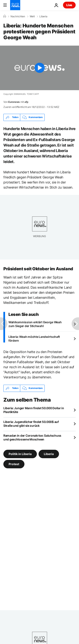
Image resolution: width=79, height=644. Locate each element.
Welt (32, 16)
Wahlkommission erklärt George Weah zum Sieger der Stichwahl (35, 324)
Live (69, 5)
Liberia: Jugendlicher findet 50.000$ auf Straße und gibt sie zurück (31, 424)
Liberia (43, 16)
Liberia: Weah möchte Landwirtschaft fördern (34, 339)
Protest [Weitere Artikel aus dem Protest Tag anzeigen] (14, 464)
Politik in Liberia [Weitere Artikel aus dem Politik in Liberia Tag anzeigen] (20, 454)
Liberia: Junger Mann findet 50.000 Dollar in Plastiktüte (34, 410)
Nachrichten (18, 16)
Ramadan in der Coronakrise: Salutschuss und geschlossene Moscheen (32, 437)
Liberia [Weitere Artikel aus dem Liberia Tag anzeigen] (49, 454)
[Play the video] (39, 68)
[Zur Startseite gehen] (15, 5)
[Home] (5, 16)
